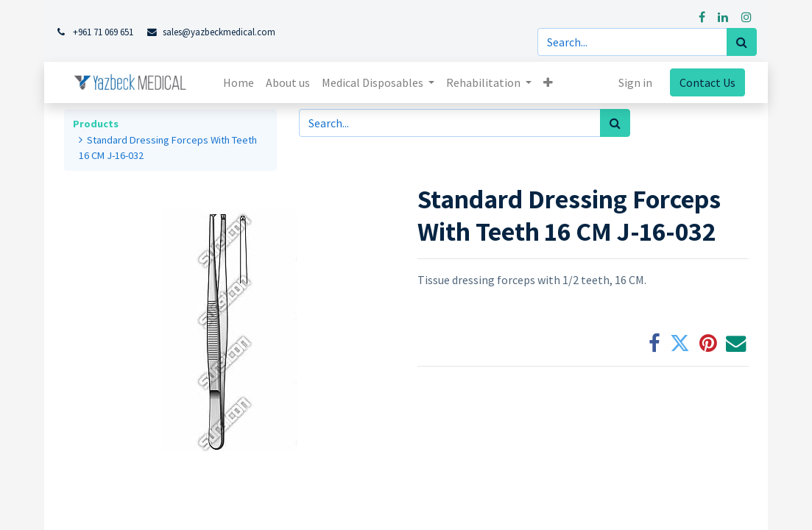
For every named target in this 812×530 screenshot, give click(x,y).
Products (96, 124)
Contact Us (707, 82)
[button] (548, 82)
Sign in (635, 82)
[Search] (742, 42)
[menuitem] (239, 82)
